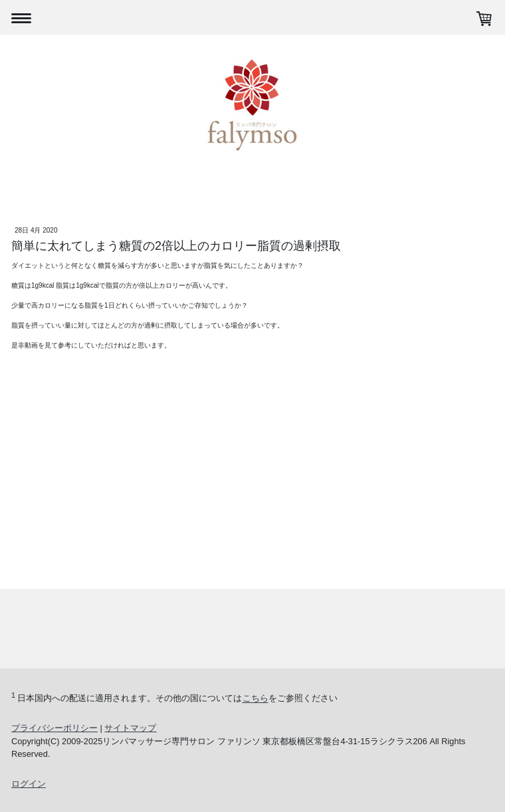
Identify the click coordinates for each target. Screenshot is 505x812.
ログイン (29, 784)
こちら (255, 699)
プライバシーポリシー (54, 728)
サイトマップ (130, 728)
